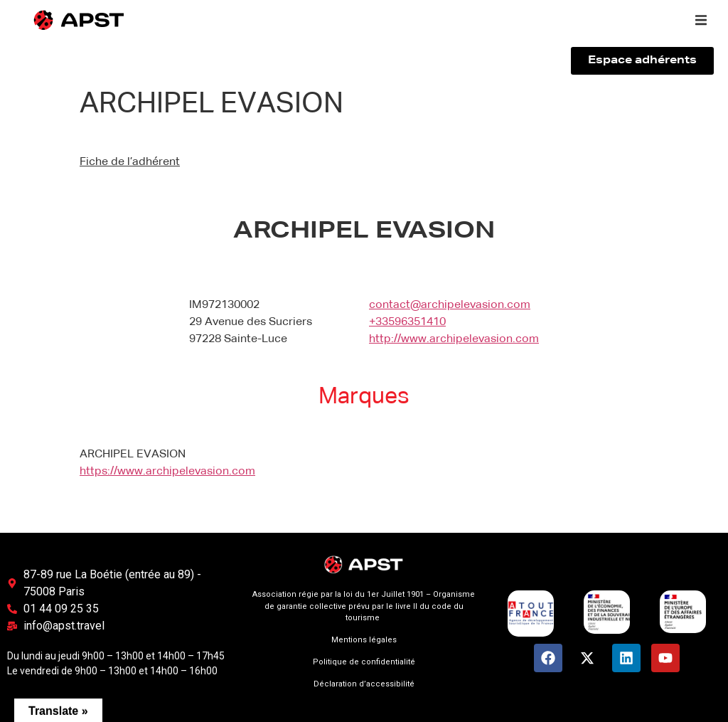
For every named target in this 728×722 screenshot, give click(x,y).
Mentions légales (364, 640)
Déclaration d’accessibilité (364, 684)
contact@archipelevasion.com (450, 305)
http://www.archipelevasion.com (454, 339)
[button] (701, 20)
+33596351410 (407, 322)
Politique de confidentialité (364, 662)
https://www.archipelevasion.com (167, 472)
